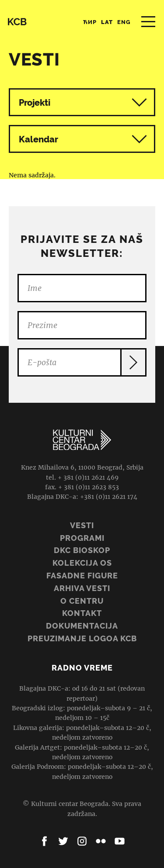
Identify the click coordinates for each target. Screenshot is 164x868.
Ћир (90, 22)
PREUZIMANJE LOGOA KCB (82, 638)
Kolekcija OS (82, 563)
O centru (82, 601)
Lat (107, 22)
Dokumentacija (82, 626)
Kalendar (83, 139)
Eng (124, 22)
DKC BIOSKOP (82, 550)
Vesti (82, 525)
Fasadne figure (82, 576)
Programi (82, 538)
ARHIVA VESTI (82, 588)
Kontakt (82, 613)
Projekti (35, 103)
